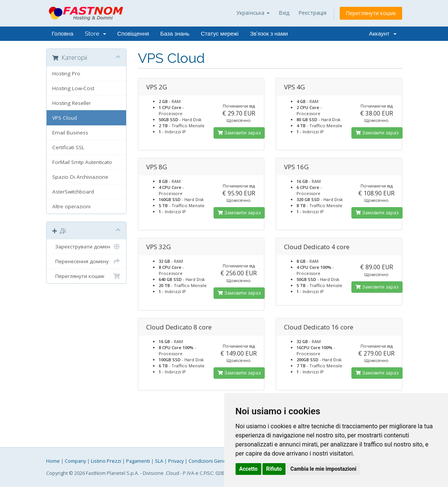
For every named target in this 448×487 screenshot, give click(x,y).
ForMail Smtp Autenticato (82, 162)
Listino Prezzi (106, 461)
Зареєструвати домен (87, 247)
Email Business (70, 133)
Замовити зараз (239, 133)
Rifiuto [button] (274, 469)
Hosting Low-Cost (73, 88)
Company (75, 461)
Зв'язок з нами (269, 34)
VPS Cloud (65, 118)
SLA (159, 461)
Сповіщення (133, 34)
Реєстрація (312, 13)
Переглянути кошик (371, 13)
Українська (253, 13)
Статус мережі (220, 34)
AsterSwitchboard (73, 192)
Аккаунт (382, 34)
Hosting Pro (66, 73)
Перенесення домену (87, 261)
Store (95, 34)
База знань (175, 34)
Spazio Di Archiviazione (80, 177)
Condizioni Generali (211, 461)
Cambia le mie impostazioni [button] (323, 469)
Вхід (284, 13)
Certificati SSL (68, 147)
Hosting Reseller (72, 103)
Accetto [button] (249, 469)
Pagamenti (138, 461)
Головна (63, 34)
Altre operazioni (71, 206)
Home (53, 461)
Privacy (176, 461)
